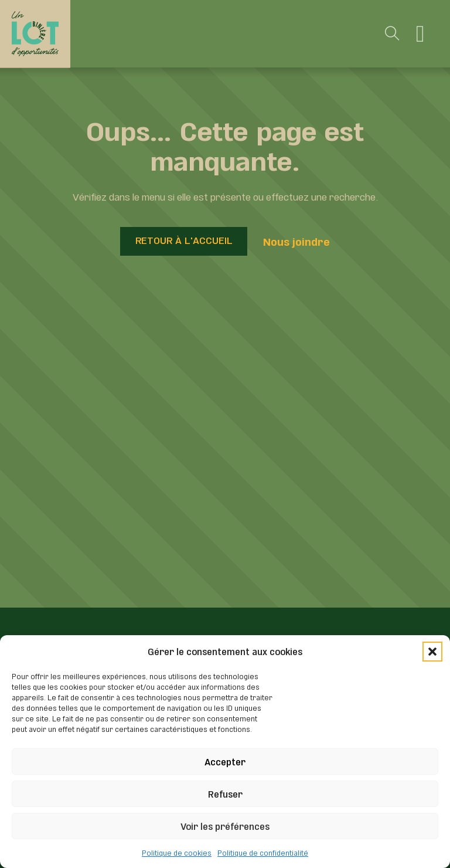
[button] (432, 652)
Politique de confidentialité (263, 852)
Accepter (225, 761)
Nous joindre (296, 241)
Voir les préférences (225, 825)
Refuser (225, 793)
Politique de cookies (177, 852)
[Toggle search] (393, 34)
